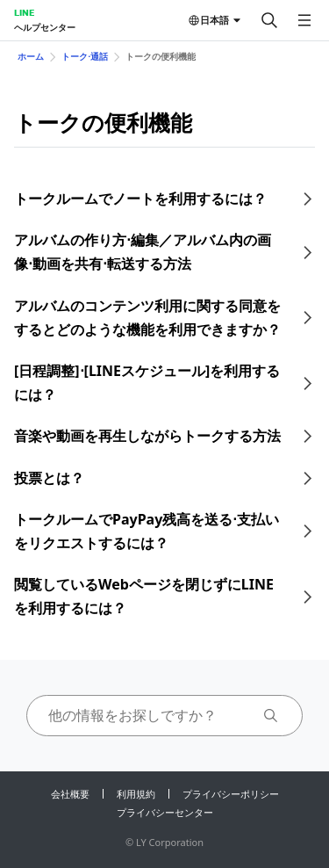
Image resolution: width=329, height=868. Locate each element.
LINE (24, 12)
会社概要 (70, 794)
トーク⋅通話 (85, 56)
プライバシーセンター (165, 812)
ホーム (31, 56)
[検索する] (269, 20)
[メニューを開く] (304, 20)
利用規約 (136, 794)
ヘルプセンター (45, 27)
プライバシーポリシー (231, 794)
